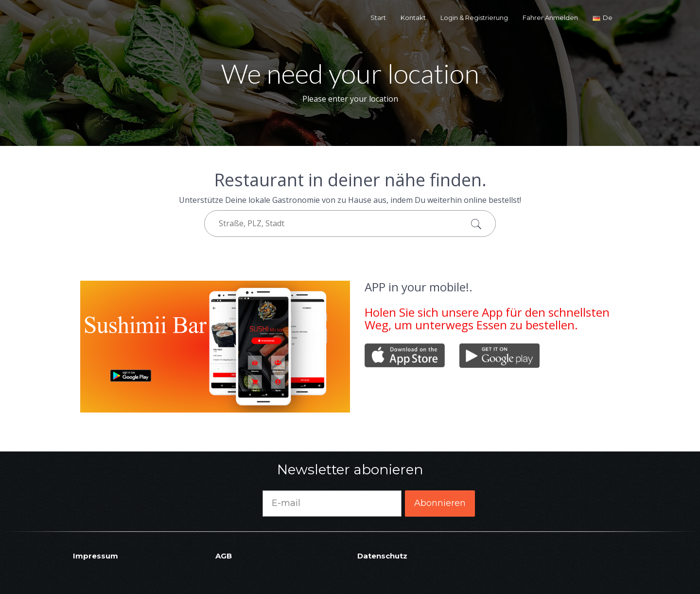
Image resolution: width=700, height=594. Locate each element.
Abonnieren (440, 503)
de (603, 18)
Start (378, 18)
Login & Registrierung (474, 18)
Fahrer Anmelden (550, 18)
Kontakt (413, 18)
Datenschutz (382, 556)
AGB (224, 556)
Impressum (96, 556)
